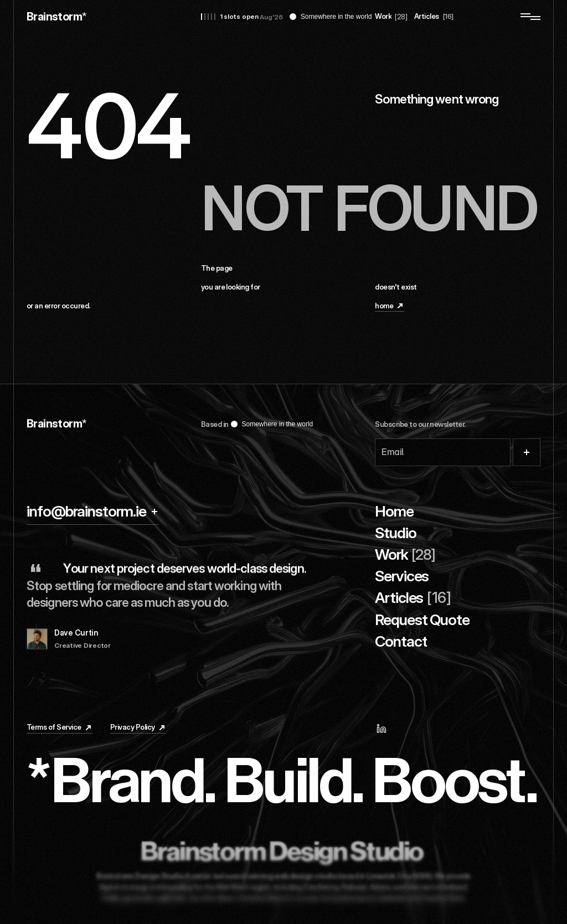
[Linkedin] (386, 729)
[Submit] (527, 452)
